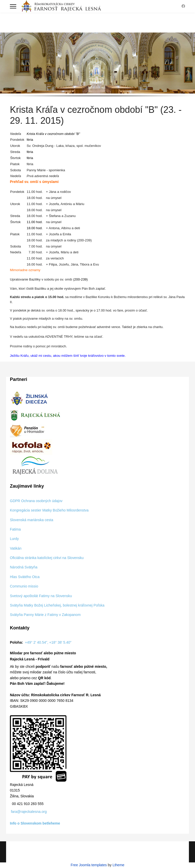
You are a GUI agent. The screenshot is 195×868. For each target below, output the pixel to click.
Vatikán (16, 548)
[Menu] (13, 6)
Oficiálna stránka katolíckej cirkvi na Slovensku (47, 558)
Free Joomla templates (89, 865)
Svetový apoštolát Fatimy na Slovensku (41, 596)
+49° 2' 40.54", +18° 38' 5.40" (48, 642)
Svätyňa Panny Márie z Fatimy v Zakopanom (45, 615)
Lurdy (14, 539)
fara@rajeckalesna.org (29, 812)
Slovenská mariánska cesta (31, 520)
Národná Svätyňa (24, 567)
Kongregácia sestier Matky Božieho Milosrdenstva (49, 510)
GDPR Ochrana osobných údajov (36, 501)
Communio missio (24, 586)
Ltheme (118, 865)
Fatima (15, 529)
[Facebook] (183, 6)
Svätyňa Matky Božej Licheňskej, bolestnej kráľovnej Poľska (57, 605)
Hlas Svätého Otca (25, 577)
